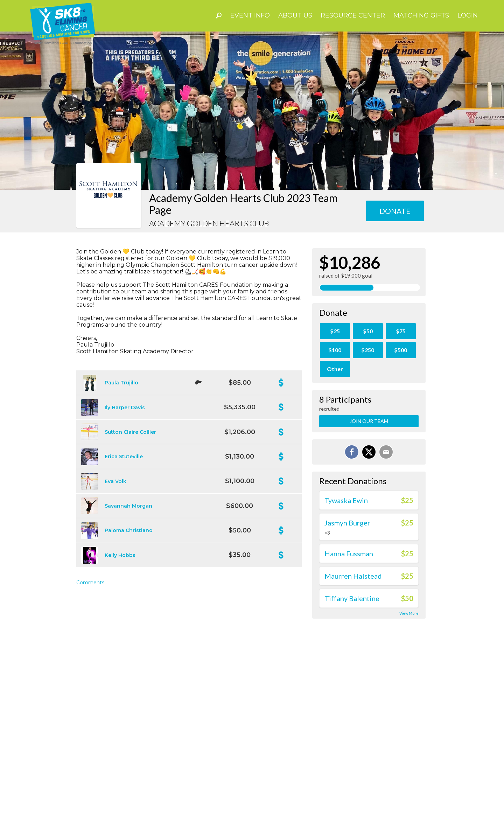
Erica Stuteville (124, 457)
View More (409, 613)
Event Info (250, 15)
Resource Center (353, 15)
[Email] (386, 452)
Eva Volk (115, 481)
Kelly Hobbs (120, 555)
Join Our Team (369, 421)
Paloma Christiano (129, 530)
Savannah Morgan (128, 506)
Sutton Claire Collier (130, 432)
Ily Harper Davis (125, 407)
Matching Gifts (421, 15)
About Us (295, 15)
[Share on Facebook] (352, 452)
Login (468, 15)
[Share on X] (369, 452)
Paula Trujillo (121, 383)
